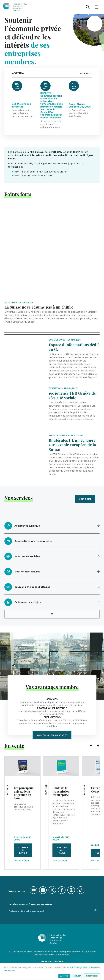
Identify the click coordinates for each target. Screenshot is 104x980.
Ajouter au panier (23, 801)
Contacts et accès (52, 947)
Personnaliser (92, 976)
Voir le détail (21, 811)
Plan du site (52, 953)
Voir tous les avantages (52, 686)
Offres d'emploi (52, 941)
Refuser (77, 976)
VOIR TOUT (86, 73)
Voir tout (85, 450)
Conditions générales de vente (52, 959)
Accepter (64, 976)
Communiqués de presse (52, 935)
